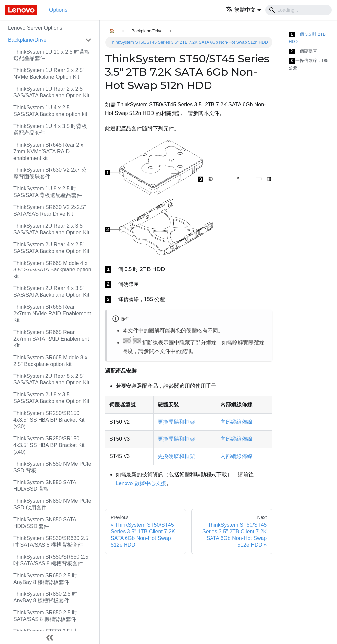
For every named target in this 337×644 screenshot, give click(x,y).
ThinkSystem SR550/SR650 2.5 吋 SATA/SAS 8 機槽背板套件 (51, 560)
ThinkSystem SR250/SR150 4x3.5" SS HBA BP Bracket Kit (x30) (49, 420)
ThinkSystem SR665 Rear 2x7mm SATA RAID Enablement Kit (51, 339)
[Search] (298, 10)
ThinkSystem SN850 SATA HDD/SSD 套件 (45, 523)
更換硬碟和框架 (176, 422)
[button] (244, 10)
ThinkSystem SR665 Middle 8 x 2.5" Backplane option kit (50, 361)
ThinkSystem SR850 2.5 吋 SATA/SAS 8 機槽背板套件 (45, 616)
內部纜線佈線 (236, 422)
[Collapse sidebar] (50, 637)
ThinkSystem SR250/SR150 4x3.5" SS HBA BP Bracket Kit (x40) (49, 445)
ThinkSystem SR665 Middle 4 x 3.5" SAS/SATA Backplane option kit (52, 270)
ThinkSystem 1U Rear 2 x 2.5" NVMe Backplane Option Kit (49, 74)
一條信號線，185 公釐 (308, 64)
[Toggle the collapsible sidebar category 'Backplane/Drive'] (88, 40)
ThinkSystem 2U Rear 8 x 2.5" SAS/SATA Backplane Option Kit (51, 379)
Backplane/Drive (27, 40)
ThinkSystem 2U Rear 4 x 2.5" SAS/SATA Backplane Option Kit (51, 248)
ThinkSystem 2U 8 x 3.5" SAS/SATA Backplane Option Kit (51, 398)
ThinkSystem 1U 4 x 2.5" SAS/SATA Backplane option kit (50, 111)
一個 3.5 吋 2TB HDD (307, 38)
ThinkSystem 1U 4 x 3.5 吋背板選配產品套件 (50, 129)
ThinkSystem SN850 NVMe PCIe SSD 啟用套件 (52, 504)
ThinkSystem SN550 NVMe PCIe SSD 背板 (52, 467)
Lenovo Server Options (35, 28)
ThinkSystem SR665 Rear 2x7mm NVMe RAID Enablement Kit (52, 314)
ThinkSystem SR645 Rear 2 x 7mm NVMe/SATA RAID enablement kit (48, 151)
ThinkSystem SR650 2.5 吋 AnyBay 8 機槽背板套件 (45, 579)
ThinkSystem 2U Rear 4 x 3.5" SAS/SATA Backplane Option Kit (51, 292)
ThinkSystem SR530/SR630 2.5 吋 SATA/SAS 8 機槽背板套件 (51, 541)
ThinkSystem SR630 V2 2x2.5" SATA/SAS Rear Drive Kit (50, 211)
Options (58, 10)
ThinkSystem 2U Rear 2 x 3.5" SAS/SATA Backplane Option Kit (51, 229)
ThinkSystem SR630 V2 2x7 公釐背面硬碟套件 (50, 173)
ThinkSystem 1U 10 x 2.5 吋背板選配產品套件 (52, 55)
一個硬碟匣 (303, 51)
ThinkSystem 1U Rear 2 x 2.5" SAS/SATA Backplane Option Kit (51, 92)
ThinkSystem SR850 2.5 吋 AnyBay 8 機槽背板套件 (45, 597)
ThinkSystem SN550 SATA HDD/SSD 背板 (45, 486)
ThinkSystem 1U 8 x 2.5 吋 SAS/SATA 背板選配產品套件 (48, 192)
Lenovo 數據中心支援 (141, 483)
